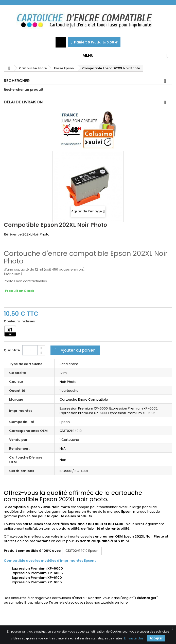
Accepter (156, 638)
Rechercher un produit (24, 90)
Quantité (12, 350)
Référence (13, 234)
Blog (28, 602)
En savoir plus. (134, 638)
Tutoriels (57, 602)
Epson (82, 551)
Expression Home (82, 512)
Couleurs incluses (20, 321)
